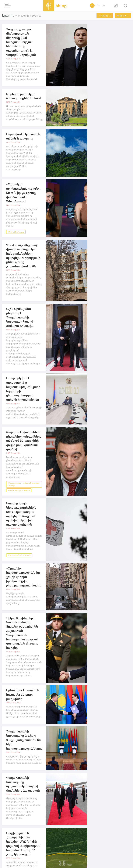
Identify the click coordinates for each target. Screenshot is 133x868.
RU (98, 6)
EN (104, 6)
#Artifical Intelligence (16, 232)
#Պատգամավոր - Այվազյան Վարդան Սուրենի (23, 484)
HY (92, 6)
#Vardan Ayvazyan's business (19, 490)
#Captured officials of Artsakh (19, 555)
